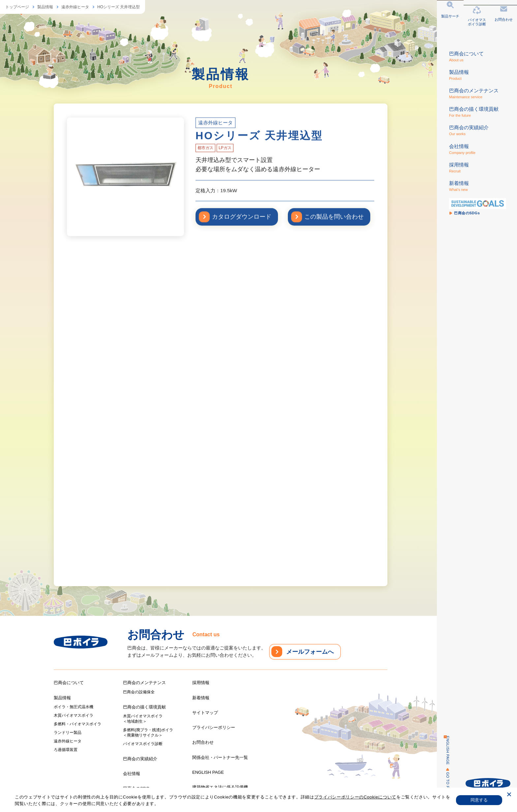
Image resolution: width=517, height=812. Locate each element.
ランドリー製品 (68, 733)
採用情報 (201, 683)
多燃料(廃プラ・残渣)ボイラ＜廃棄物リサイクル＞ (148, 733)
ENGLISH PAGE (443, 750)
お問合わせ (203, 742)
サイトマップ (205, 713)
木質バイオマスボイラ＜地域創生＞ (143, 719)
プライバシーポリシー (214, 727)
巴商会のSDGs (137, 788)
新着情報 (201, 698)
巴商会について (69, 683)
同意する (479, 800)
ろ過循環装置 (66, 750)
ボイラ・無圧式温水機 (74, 707)
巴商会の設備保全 (139, 692)
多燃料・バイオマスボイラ (77, 724)
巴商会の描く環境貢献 (144, 707)
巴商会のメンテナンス (144, 683)
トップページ (17, 7)
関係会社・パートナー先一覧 (220, 757)
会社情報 (132, 774)
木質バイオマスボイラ (74, 715)
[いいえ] (509, 796)
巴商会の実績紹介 (140, 759)
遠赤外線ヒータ (75, 7)
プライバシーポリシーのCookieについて (355, 797)
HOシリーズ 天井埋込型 (119, 7)
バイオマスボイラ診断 (143, 744)
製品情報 (45, 7)
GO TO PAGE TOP (443, 789)
